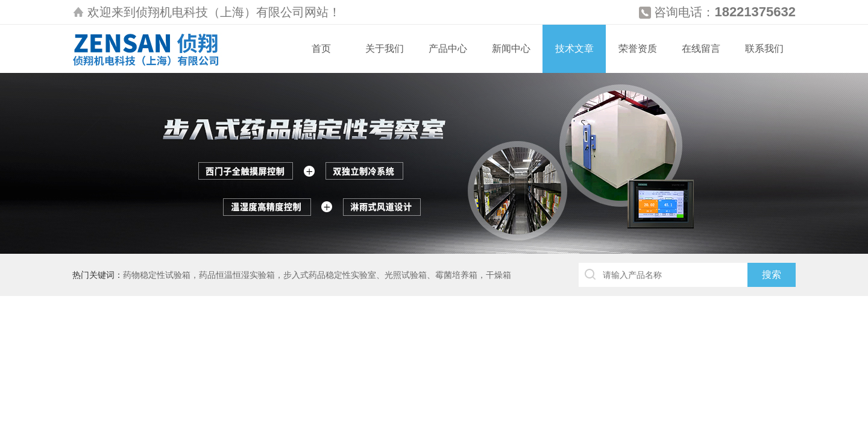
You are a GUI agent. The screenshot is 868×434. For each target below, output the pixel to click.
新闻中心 (511, 49)
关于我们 (385, 49)
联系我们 (764, 49)
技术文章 (574, 49)
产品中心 (448, 49)
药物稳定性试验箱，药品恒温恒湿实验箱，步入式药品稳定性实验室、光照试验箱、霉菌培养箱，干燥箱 (317, 275)
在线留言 (701, 49)
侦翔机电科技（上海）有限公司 (220, 12)
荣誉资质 (638, 49)
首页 (321, 49)
